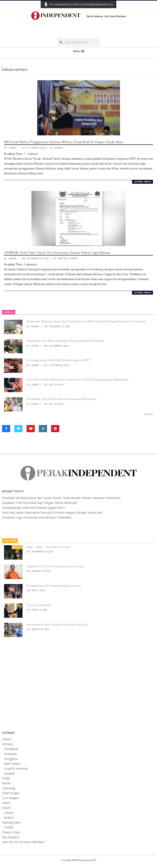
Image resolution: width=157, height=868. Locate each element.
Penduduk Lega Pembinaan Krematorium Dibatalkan (62, 399)
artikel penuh (142, 182)
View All (149, 414)
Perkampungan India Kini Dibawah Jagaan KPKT (58, 360)
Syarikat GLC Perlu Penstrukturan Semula (55, 566)
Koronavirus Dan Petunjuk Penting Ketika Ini (57, 625)
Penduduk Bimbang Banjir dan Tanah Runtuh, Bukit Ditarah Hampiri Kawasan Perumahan (86, 321)
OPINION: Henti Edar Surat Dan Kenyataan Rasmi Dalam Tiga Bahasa (57, 253)
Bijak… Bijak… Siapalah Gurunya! (48, 547)
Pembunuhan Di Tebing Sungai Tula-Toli (54, 586)
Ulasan (73, 258)
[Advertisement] (78, 30)
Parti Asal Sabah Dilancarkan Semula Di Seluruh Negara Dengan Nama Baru (78, 380)
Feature (62, 258)
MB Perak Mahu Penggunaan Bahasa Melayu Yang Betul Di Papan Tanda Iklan (64, 142)
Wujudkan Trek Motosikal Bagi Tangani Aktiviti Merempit (65, 341)
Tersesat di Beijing (39, 605)
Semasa (59, 148)
